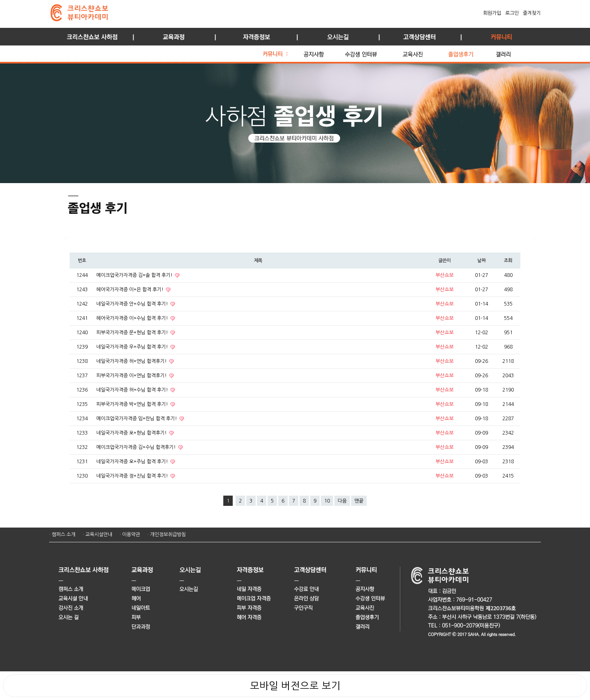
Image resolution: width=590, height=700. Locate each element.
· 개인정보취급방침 (167, 535)
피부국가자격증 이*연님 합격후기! (132, 376)
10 (327, 501)
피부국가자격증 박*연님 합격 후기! (133, 404)
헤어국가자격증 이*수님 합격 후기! (133, 318)
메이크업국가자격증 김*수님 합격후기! (137, 447)
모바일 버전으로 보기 (295, 686)
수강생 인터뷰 (372, 52)
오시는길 (336, 37)
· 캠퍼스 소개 (62, 535)
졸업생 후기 (470, 52)
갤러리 (512, 52)
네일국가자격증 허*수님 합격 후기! (133, 390)
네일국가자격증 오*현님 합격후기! (132, 433)
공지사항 (322, 52)
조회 (508, 261)
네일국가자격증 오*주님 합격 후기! (133, 462)
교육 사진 (423, 52)
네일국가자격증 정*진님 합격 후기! (133, 476)
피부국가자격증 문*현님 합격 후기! (133, 333)
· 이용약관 (130, 535)
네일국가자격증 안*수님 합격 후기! (133, 304)
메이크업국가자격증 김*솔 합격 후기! (135, 275)
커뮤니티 (500, 37)
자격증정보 (254, 37)
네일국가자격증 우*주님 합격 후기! (133, 347)
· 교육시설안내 (98, 535)
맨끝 (359, 501)
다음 (342, 501)
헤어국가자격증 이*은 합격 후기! (130, 290)
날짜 (481, 261)
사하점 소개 (90, 37)
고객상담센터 (418, 37)
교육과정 (172, 37)
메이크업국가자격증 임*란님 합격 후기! (137, 419)
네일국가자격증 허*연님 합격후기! (132, 361)
